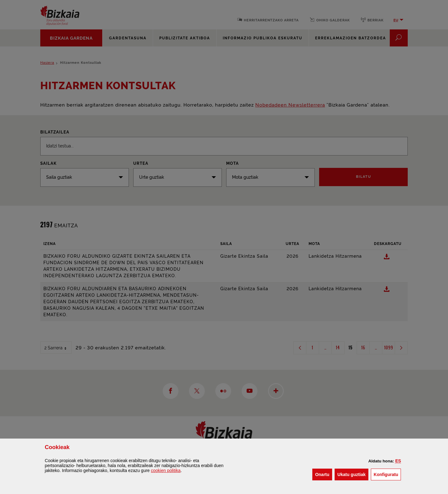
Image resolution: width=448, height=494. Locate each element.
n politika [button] (166, 470)
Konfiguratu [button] (387, 474)
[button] (398, 461)
